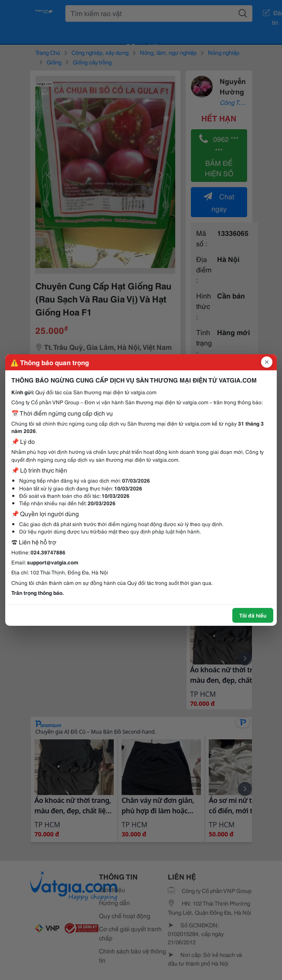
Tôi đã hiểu (253, 615)
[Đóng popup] (267, 362)
